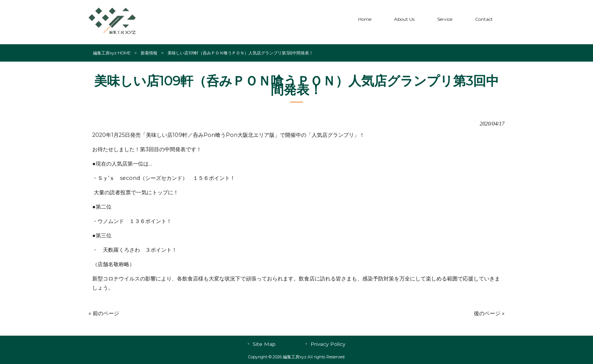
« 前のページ (104, 313)
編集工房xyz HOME (112, 53)
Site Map (264, 344)
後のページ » (489, 313)
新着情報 (149, 53)
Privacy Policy (328, 344)
